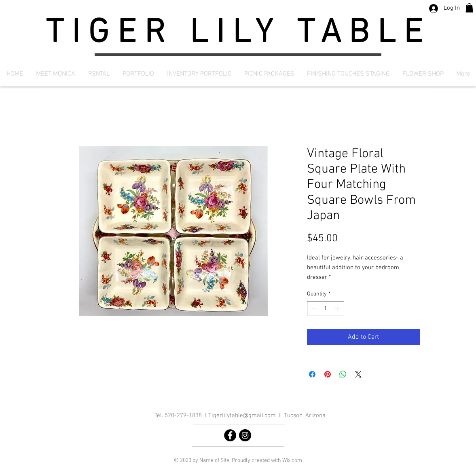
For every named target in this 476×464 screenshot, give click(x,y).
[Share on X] (358, 374)
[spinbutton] (326, 309)
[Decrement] (313, 309)
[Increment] (338, 309)
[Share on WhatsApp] (343, 374)
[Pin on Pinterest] (328, 374)
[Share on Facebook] (312, 374)
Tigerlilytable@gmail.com (242, 415)
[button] (469, 8)
